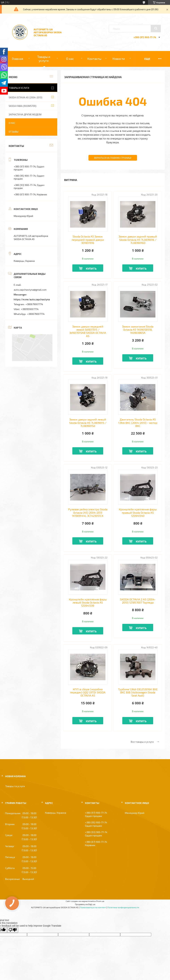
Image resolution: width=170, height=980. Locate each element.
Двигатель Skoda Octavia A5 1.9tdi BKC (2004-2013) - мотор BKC (138, 423)
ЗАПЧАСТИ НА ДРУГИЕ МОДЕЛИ (25, 114)
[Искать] (156, 28)
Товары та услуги (15, 786)
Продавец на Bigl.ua (85, 904)
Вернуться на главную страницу (113, 158)
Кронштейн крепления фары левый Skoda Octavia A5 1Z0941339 (88, 603)
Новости (119, 59)
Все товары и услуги (142, 742)
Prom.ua (100, 901)
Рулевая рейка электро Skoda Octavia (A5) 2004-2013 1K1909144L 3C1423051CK (88, 513)
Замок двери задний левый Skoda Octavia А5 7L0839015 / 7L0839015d (88, 423)
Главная (17, 59)
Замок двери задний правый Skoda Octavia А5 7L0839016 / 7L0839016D (138, 240)
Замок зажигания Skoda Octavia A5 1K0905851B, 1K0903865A (138, 330)
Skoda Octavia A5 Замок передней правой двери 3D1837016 (88, 240)
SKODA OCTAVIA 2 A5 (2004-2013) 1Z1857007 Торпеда (138, 601)
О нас (70, 59)
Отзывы (14, 132)
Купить (91, 268)
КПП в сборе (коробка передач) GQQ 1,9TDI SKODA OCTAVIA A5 (88, 692)
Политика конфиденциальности (123, 907)
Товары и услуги (44, 59)
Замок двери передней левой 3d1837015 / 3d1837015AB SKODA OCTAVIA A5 (88, 331)
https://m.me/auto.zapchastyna (32, 299)
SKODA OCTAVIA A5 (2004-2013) (25, 97)
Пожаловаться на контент (93, 907)
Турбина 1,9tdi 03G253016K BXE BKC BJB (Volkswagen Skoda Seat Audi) (138, 692)
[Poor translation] (13, 930)
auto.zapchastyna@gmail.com (30, 290)
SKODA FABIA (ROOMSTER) (23, 106)
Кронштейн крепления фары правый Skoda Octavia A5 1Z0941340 (138, 513)
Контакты (94, 59)
